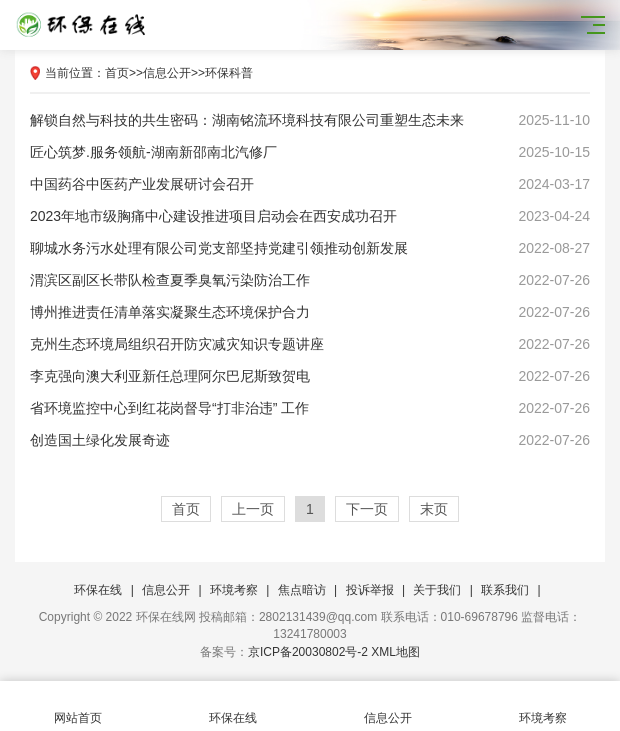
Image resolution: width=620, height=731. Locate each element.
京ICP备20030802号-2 (308, 652)
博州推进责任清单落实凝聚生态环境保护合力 (310, 312)
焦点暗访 (302, 590)
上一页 (253, 509)
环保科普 (229, 73)
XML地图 (395, 652)
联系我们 (505, 590)
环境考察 (234, 590)
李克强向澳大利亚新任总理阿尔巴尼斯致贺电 (310, 376)
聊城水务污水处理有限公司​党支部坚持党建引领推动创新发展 (310, 248)
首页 (117, 73)
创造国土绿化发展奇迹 (310, 440)
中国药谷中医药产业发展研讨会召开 (310, 184)
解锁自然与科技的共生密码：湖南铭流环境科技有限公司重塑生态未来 (310, 120)
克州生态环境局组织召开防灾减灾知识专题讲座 (310, 344)
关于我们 (437, 590)
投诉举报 (370, 590)
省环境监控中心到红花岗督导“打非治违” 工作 (310, 408)
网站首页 (77, 706)
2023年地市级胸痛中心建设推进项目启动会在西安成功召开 (310, 216)
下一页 (367, 509)
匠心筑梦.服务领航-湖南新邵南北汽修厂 (310, 152)
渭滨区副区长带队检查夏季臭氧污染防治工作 (310, 280)
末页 (434, 509)
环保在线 (98, 590)
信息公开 (167, 73)
